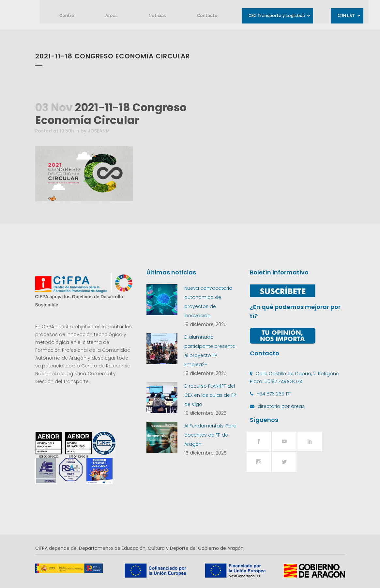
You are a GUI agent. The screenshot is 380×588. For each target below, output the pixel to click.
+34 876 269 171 (274, 394)
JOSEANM (99, 131)
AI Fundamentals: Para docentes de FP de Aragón (210, 435)
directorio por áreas (281, 406)
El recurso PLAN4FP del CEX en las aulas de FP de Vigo (210, 395)
